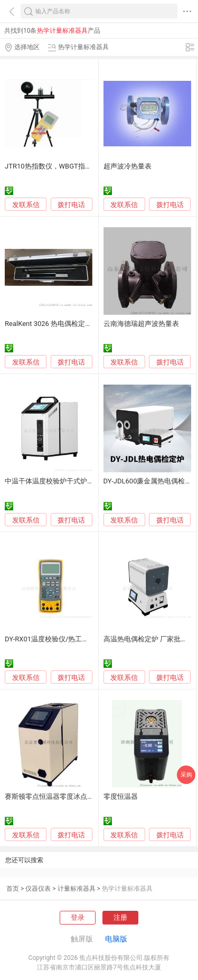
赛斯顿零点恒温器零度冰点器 (49, 796)
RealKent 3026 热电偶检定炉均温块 (59, 324)
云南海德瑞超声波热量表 (141, 324)
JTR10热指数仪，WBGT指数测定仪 (59, 166)
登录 (78, 917)
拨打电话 (71, 205)
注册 (120, 917)
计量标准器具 (77, 889)
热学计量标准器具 (127, 889)
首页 (13, 889)
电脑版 (116, 939)
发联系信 (26, 205)
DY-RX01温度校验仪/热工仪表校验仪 (60, 639)
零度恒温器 (121, 796)
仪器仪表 (38, 889)
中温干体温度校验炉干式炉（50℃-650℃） (70, 481)
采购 (186, 775)
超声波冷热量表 (128, 166)
